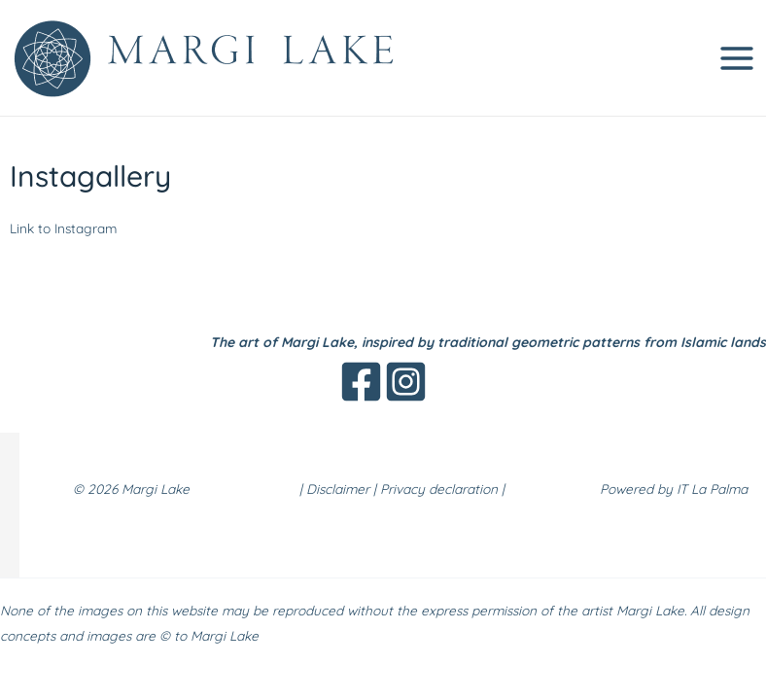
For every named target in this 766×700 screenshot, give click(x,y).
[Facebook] (361, 382)
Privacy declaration (439, 489)
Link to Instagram (63, 228)
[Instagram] (406, 382)
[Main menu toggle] (737, 58)
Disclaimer (338, 489)
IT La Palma (712, 489)
